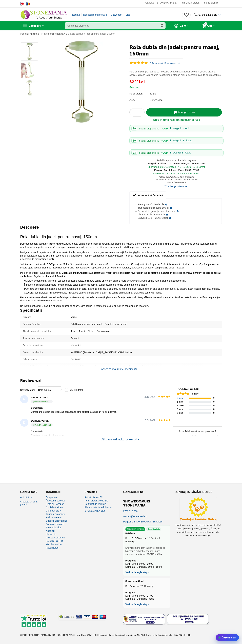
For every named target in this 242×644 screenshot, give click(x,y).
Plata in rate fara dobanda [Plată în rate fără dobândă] (98, 507)
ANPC (182, 635)
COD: (132, 100)
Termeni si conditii (55, 514)
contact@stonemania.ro (136, 516)
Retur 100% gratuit (190, 3)
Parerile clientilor (211, 3)
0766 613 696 (208, 15)
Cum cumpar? (53, 511)
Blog (128, 15)
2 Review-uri (156, 63)
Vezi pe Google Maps (137, 572)
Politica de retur (54, 517)
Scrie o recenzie (173, 63)
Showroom (117, 15)
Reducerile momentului (95, 15)
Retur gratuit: (136, 94)
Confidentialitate (54, 507)
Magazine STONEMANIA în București (143, 522)
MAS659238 (156, 100)
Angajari (50, 531)
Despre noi (52, 497)
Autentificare (27, 497)
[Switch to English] (22, 4)
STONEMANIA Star (167, 3)
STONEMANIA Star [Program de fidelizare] (95, 511)
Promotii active (54, 528)
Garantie (150, 3)
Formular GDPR (54, 541)
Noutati (76, 15)
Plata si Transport (55, 504)
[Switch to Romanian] (28, 4)
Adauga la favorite (176, 186)
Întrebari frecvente (55, 501)
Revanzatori (52, 548)
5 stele (180, 398)
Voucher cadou (54, 544)
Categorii (35, 26)
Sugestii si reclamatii (57, 521)
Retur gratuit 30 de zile (96, 501)
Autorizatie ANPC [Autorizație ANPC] (94, 497)
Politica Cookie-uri (55, 538)
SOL (189, 635)
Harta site (51, 534)
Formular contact (55, 524)
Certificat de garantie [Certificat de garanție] (95, 504)
